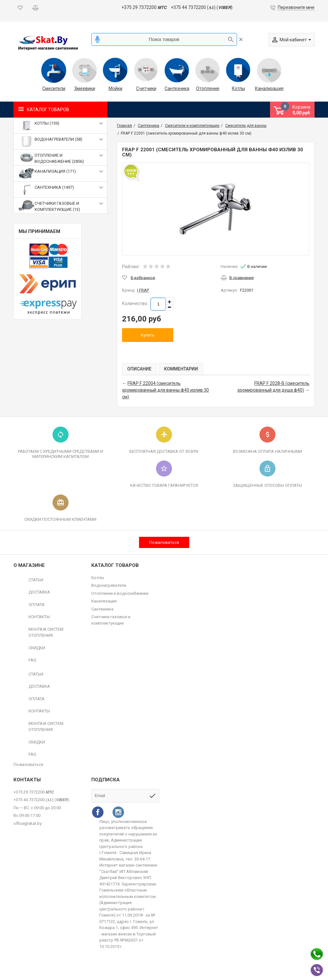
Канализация (269, 88)
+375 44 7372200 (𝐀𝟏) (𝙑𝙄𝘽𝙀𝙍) (202, 7)
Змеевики (85, 88)
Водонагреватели (109, 585)
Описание (139, 369)
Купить (148, 335)
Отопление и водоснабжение (120, 593)
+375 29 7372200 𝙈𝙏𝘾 (144, 7)
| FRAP (143, 290)
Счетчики (146, 88)
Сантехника (177, 88)
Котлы (238, 88)
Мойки (115, 88)
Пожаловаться (164, 542)
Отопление (208, 88)
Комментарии (181, 369)
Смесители (54, 88)
